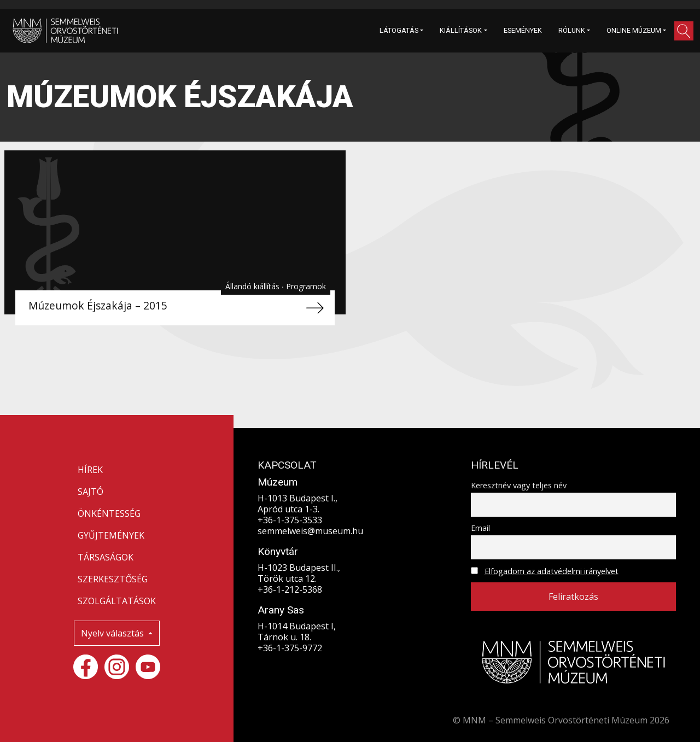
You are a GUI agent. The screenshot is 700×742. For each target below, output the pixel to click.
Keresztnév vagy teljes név (519, 485)
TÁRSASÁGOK (106, 557)
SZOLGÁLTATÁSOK (117, 601)
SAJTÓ (91, 492)
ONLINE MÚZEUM (634, 30)
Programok (306, 286)
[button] (684, 31)
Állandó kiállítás (253, 286)
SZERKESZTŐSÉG (113, 579)
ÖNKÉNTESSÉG (109, 513)
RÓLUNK (572, 30)
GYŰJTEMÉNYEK (111, 535)
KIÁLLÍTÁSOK (461, 30)
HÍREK (90, 470)
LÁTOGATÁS (399, 30)
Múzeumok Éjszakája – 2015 (98, 305)
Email (480, 528)
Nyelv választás (113, 633)
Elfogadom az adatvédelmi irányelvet (552, 571)
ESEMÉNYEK (523, 30)
